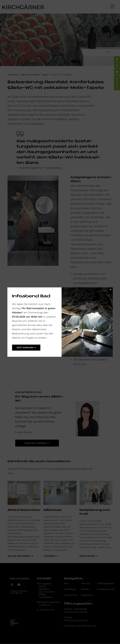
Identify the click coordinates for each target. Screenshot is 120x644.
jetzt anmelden (25, 348)
